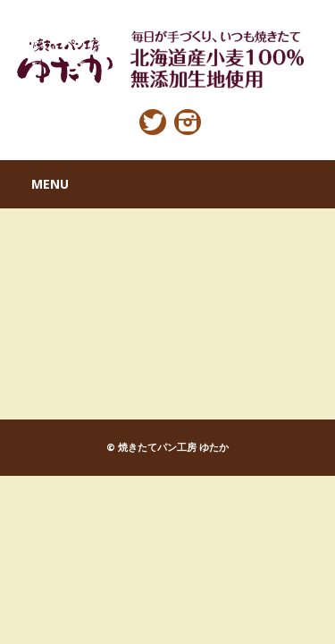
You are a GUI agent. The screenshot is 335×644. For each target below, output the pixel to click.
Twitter (153, 122)
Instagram (188, 122)
